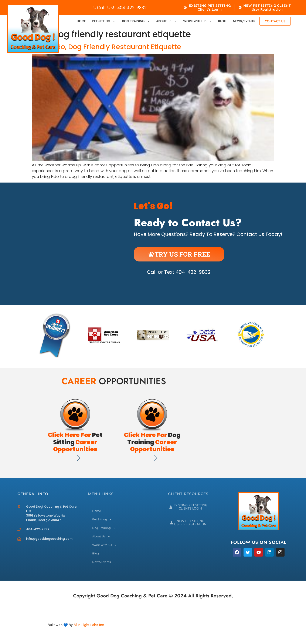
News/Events (244, 21)
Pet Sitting (104, 21)
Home (81, 21)
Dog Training (136, 21)
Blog (222, 21)
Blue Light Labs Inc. (89, 625)
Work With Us (197, 21)
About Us (166, 21)
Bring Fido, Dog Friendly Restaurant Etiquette (106, 47)
